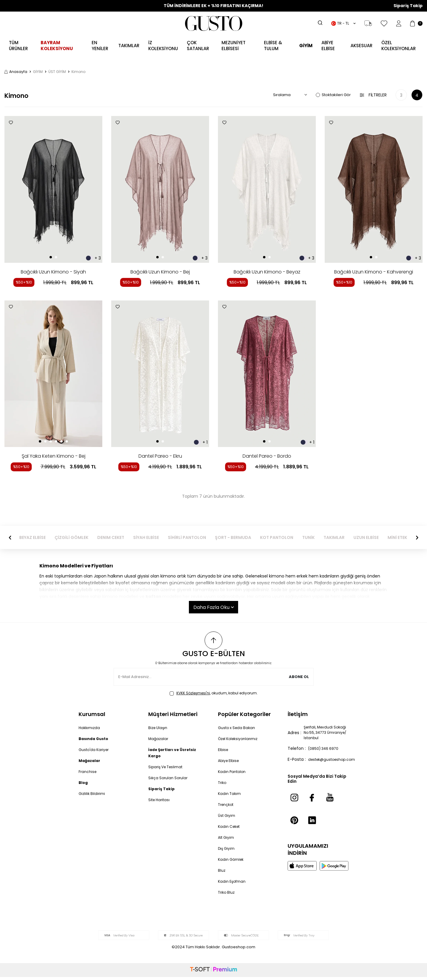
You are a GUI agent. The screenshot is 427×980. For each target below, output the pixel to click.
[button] (51, 257)
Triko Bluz (227, 895)
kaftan (153, 596)
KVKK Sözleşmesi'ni (193, 696)
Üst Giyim (228, 818)
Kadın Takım (231, 796)
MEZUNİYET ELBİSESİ (234, 46)
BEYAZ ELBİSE (66, 538)
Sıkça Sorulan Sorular (170, 781)
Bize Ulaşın (159, 731)
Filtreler (373, 95)
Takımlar (129, 46)
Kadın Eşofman (233, 884)
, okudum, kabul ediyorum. (214, 696)
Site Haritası (160, 803)
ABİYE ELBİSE (328, 46)
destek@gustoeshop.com (335, 765)
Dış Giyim (227, 851)
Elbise (224, 752)
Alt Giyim (227, 840)
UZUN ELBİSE (400, 538)
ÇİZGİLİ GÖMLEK (105, 538)
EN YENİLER (100, 46)
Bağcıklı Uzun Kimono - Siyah (53, 272)
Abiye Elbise (230, 763)
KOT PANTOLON (310, 538)
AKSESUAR (361, 46)
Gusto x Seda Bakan (238, 731)
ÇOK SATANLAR (198, 46)
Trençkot (227, 807)
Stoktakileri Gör (333, 95)
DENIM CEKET (145, 538)
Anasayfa (16, 72)
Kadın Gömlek (232, 862)
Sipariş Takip (408, 6)
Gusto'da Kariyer (95, 752)
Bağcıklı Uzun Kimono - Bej (160, 272)
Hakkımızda (90, 731)
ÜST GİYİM (57, 72)
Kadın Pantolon (233, 774)
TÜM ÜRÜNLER (18, 46)
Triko (223, 785)
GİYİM (38, 72)
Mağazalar (159, 742)
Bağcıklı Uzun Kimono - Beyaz (267, 272)
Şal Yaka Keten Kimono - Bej (54, 456)
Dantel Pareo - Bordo (267, 456)
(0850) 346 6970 (326, 754)
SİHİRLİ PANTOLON (221, 538)
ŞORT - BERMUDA (267, 538)
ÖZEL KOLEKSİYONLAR (399, 46)
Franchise (89, 774)
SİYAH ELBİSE (180, 538)
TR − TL (343, 23)
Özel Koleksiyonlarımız (240, 742)
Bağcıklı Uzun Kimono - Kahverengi (374, 272)
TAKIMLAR (368, 538)
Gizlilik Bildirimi (93, 796)
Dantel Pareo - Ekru (160, 456)
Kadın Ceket (230, 829)
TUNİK (342, 538)
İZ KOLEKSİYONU (163, 46)
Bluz (222, 873)
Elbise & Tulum (273, 46)
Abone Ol (298, 680)
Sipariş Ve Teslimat (168, 770)
